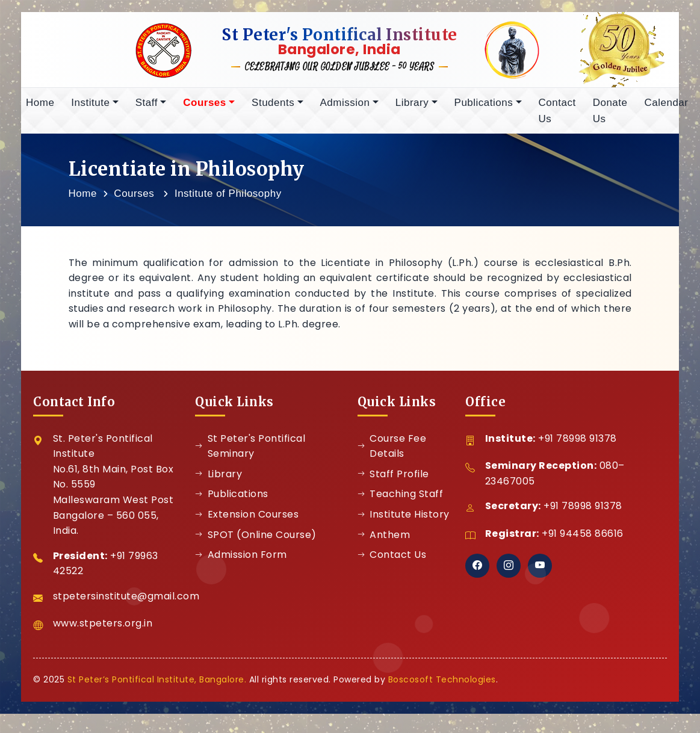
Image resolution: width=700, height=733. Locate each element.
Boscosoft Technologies (442, 684)
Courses (134, 198)
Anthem (384, 539)
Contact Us (557, 115)
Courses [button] (205, 107)
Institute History (404, 518)
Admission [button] (345, 107)
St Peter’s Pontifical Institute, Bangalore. (157, 684)
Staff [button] (147, 107)
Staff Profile (393, 478)
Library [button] (412, 107)
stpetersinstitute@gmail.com (126, 600)
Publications (232, 498)
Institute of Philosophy (228, 198)
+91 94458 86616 (583, 538)
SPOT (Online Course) (256, 539)
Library (218, 478)
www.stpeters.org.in (103, 627)
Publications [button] (484, 107)
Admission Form (241, 559)
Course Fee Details (392, 450)
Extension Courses (247, 518)
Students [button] (273, 107)
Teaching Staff (401, 498)
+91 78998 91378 (578, 443)
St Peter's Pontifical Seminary (250, 450)
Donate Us (610, 115)
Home (40, 107)
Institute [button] (90, 107)
